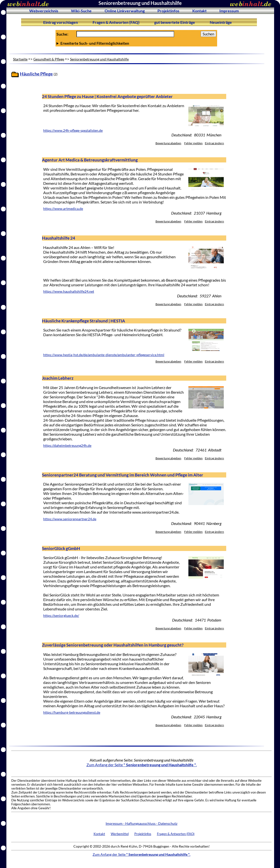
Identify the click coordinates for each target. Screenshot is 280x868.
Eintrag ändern (214, 143)
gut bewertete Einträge (175, 22)
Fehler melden (193, 143)
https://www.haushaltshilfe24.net (69, 291)
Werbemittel (120, 834)
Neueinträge (221, 22)
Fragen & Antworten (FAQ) (116, 22)
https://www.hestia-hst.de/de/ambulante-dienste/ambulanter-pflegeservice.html (104, 355)
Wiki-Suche (81, 11)
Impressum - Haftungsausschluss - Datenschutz (141, 823)
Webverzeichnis (44, 11)
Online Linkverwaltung (125, 11)
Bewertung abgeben (168, 143)
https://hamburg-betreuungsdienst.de (72, 712)
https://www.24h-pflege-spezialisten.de (73, 130)
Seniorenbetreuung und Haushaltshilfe (99, 59)
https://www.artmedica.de (63, 209)
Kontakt (199, 11)
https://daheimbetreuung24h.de (67, 446)
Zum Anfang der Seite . (142, 765)
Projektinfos (168, 11)
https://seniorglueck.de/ (61, 616)
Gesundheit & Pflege (49, 59)
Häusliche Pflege (36, 74)
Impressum (229, 11)
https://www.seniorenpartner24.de (70, 519)
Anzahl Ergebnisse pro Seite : (136, 43)
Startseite (20, 59)
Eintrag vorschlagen (61, 22)
